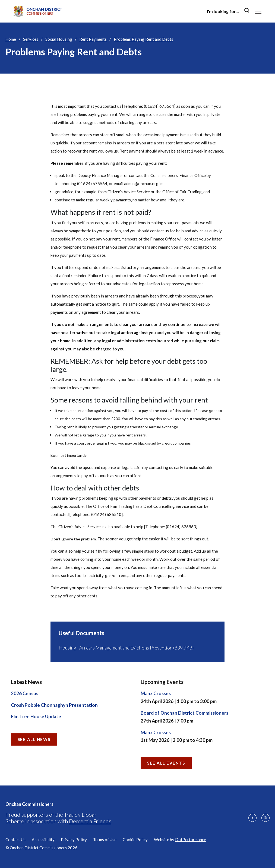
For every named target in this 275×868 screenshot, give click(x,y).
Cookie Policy (135, 840)
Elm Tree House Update (36, 716)
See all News (34, 739)
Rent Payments (93, 39)
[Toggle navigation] (258, 11)
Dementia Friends (90, 821)
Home (11, 39)
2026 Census (25, 693)
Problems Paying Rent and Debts (143, 39)
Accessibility (43, 840)
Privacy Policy (74, 840)
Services (31, 39)
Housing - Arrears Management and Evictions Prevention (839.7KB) (126, 648)
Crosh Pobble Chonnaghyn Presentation (54, 705)
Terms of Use (105, 840)
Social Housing (59, 39)
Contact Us (15, 840)
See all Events (166, 763)
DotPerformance (191, 840)
